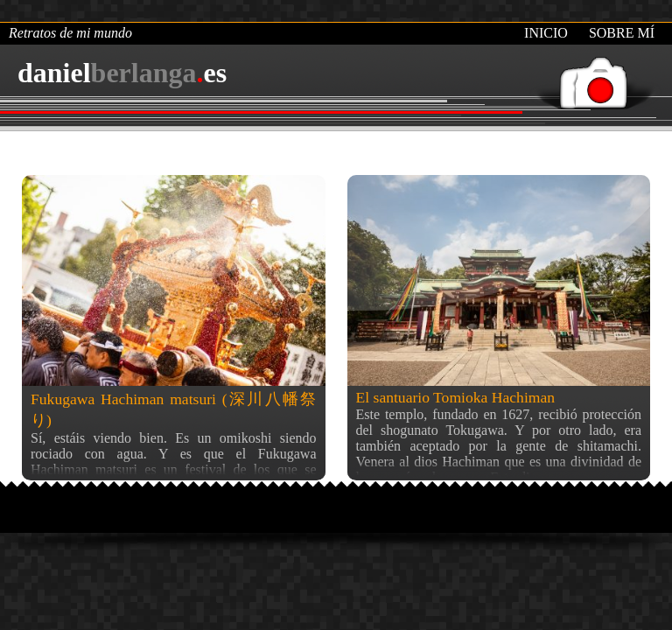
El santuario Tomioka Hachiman (456, 397)
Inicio (546, 33)
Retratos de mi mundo (70, 33)
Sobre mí (622, 33)
